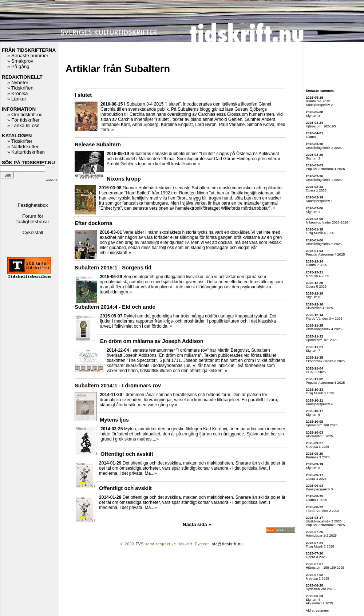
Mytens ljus (114, 420)
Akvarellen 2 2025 (319, 603)
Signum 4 (313, 600)
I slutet (83, 95)
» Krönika (17, 93)
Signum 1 (313, 212)
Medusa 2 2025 (317, 579)
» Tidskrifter (20, 141)
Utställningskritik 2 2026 (324, 148)
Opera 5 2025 (316, 287)
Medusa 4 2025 (317, 276)
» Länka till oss (23, 125)
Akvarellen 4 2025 (319, 308)
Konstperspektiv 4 (319, 404)
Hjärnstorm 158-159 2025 (325, 568)
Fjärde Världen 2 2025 (323, 511)
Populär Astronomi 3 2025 (325, 383)
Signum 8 (313, 297)
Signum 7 (313, 351)
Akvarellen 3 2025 (319, 436)
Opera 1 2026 (316, 190)
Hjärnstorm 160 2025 (322, 425)
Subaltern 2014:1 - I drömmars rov (118, 386)
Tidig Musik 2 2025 (320, 546)
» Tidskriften (20, 88)
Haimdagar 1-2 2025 (321, 536)
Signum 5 (313, 468)
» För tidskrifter (23, 120)
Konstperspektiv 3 (319, 489)
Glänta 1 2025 (316, 500)
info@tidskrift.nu (227, 544)
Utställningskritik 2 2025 (324, 244)
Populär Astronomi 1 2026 (325, 169)
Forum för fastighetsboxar (33, 219)
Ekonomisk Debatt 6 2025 (325, 361)
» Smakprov (20, 61)
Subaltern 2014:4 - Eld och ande (115, 307)
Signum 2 (313, 158)
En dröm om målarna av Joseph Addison (152, 341)
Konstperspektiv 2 (319, 105)
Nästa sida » (197, 524)
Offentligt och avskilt (127, 454)
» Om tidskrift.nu (25, 114)
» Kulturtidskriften (26, 152)
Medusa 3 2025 (317, 447)
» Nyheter (18, 82)
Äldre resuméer (317, 611)
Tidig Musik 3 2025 (320, 393)
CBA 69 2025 (316, 372)
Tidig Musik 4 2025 (320, 233)
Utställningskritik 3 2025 (324, 521)
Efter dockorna (93, 223)
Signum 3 (313, 116)
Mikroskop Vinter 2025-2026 (327, 222)
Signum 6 (313, 415)
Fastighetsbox (33, 205)
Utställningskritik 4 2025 (324, 329)
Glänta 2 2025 (316, 265)
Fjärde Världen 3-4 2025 (324, 319)
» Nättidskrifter (23, 147)
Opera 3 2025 (316, 557)
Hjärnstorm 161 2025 (322, 340)
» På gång (18, 66)
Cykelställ (33, 232)
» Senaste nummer (28, 56)
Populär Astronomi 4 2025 (325, 254)
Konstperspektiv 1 (319, 201)
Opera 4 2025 (316, 479)
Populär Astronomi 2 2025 (325, 525)
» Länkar (17, 99)
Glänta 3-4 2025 (318, 101)
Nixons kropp (124, 179)
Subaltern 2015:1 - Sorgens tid (113, 268)
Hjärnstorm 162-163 (321, 126)
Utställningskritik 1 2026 (324, 180)
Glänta (311, 137)
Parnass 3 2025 (318, 457)
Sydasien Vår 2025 (320, 589)
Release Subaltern (98, 145)
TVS (140, 544)
